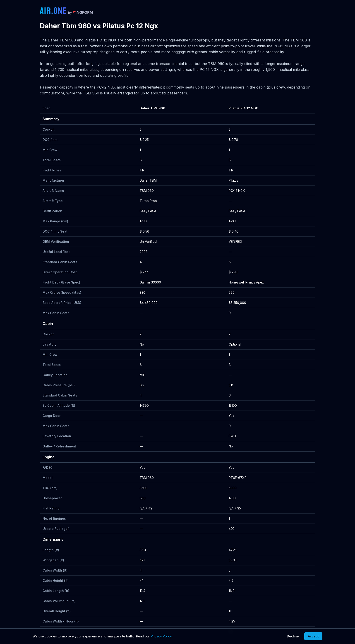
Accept (313, 636)
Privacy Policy (161, 636)
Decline (293, 636)
